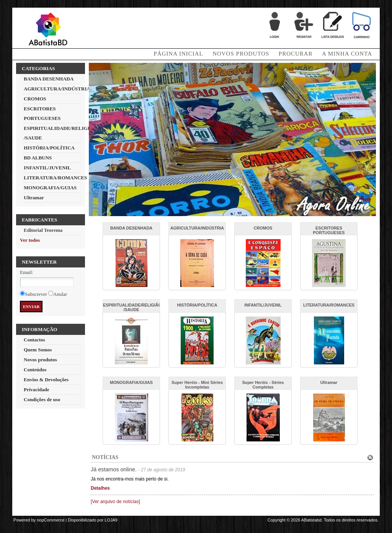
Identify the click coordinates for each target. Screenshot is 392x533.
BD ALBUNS (38, 158)
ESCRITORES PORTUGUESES (329, 230)
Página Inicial (178, 54)
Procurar (296, 54)
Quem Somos (38, 350)
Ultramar (34, 198)
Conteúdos (35, 370)
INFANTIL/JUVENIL (47, 168)
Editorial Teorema (43, 230)
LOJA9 (111, 520)
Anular (60, 294)
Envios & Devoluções (46, 380)
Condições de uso (42, 399)
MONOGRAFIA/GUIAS (50, 188)
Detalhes (100, 488)
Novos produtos (241, 54)
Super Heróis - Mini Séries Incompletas (197, 385)
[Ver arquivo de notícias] (115, 502)
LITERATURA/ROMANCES (55, 178)
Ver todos (30, 240)
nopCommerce (51, 520)
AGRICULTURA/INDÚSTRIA (57, 89)
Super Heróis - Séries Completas (263, 385)
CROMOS (35, 99)
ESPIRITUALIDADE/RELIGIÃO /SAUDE (132, 307)
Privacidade (36, 389)
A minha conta (347, 54)
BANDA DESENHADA (49, 79)
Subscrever (36, 294)
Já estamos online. (114, 469)
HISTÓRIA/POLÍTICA (49, 148)
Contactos (34, 340)
